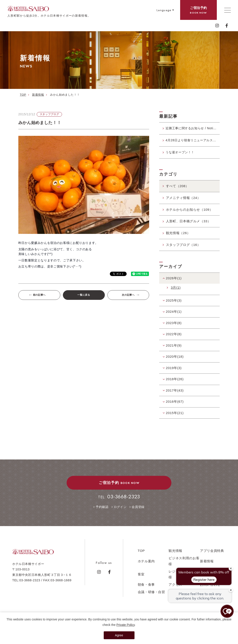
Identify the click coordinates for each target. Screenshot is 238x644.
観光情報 (175, 552)
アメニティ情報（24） (183, 199)
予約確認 (102, 509)
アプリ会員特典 (212, 552)
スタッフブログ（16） (183, 246)
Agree (119, 635)
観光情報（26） (178, 235)
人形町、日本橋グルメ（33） (188, 223)
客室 (141, 576)
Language (164, 10)
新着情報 (207, 563)
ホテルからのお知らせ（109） (189, 211)
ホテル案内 (146, 563)
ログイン (120, 509)
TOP (141, 552)
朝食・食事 (146, 586)
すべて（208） (177, 188)
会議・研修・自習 (151, 593)
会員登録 (138, 509)
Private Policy (126, 625)
